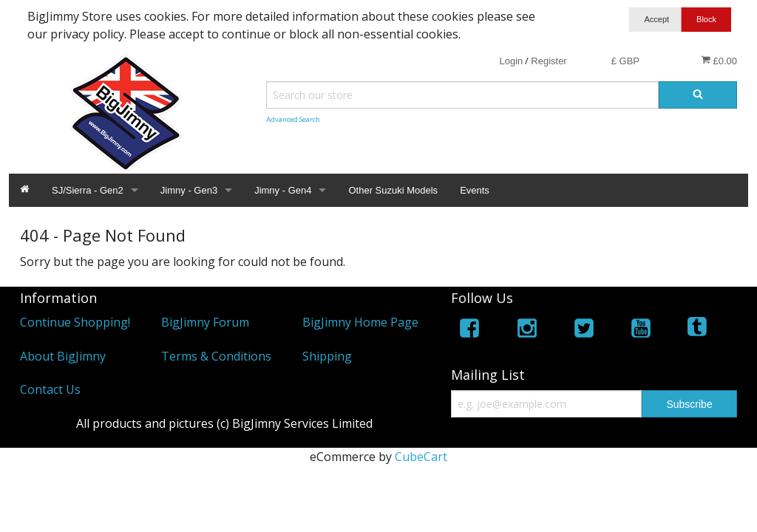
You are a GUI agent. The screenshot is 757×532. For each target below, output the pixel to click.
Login (511, 61)
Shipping (327, 356)
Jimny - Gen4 (283, 190)
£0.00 (719, 61)
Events (475, 190)
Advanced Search (293, 119)
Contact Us (50, 389)
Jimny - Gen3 (189, 190)
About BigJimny (63, 356)
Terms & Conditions (216, 356)
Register (549, 61)
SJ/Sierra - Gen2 (88, 190)
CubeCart (421, 457)
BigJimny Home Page (360, 322)
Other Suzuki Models (393, 190)
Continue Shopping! (75, 322)
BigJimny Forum (205, 322)
